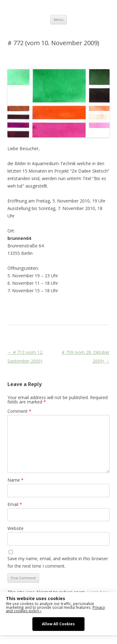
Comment (19, 411)
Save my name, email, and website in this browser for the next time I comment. (58, 562)
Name (16, 480)
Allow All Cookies (58, 624)
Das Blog (63, 306)
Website (16, 528)
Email (15, 504)
